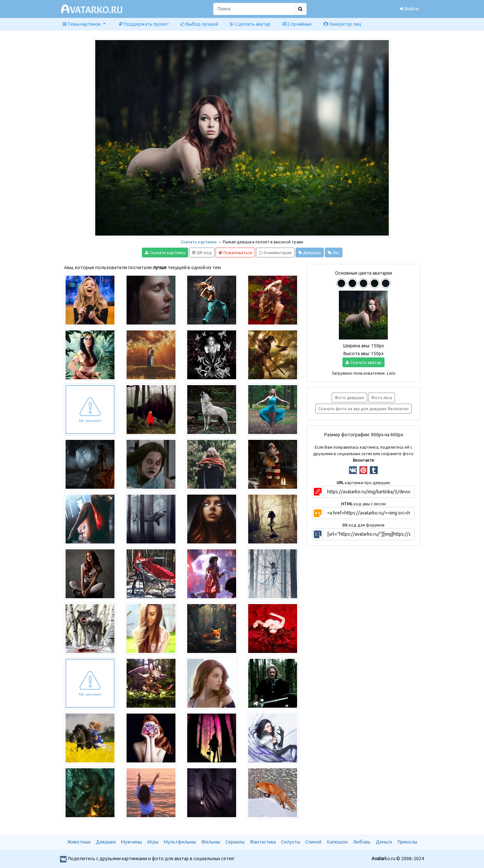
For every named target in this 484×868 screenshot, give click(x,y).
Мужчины (131, 842)
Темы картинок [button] (82, 24)
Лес (334, 253)
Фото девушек (349, 398)
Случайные (297, 24)
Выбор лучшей (199, 24)
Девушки (106, 842)
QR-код (202, 253)
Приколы (407, 842)
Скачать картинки (199, 242)
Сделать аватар (250, 24)
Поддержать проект (144, 24)
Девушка (310, 253)
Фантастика (263, 842)
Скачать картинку (165, 253)
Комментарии (275, 253)
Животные (79, 842)
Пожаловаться (235, 253)
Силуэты (291, 842)
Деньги (384, 842)
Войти (409, 9)
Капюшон (337, 842)
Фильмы (211, 842)
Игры (153, 842)
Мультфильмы (180, 842)
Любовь (362, 842)
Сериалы (235, 842)
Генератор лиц (342, 24)
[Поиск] (254, 9)
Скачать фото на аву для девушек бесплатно (363, 409)
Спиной (313, 842)
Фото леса (382, 398)
